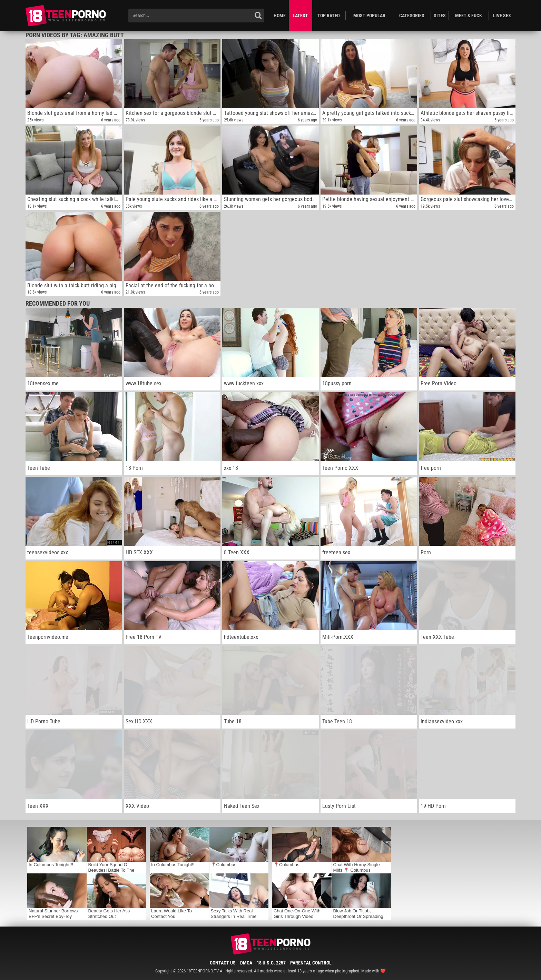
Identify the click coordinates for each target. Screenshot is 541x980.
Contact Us (223, 963)
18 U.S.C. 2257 (271, 963)
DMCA (246, 963)
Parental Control (311, 963)
